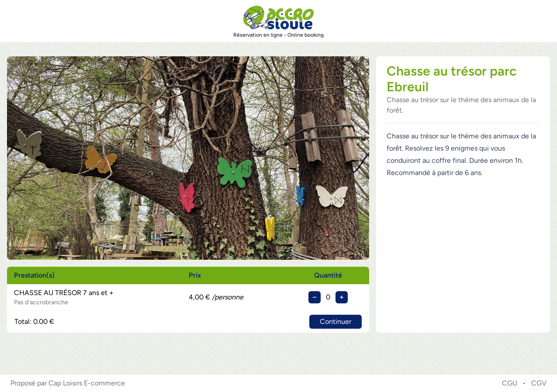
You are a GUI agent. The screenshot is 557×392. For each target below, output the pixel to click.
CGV (539, 383)
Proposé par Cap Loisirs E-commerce (68, 383)
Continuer (336, 322)
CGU (510, 383)
